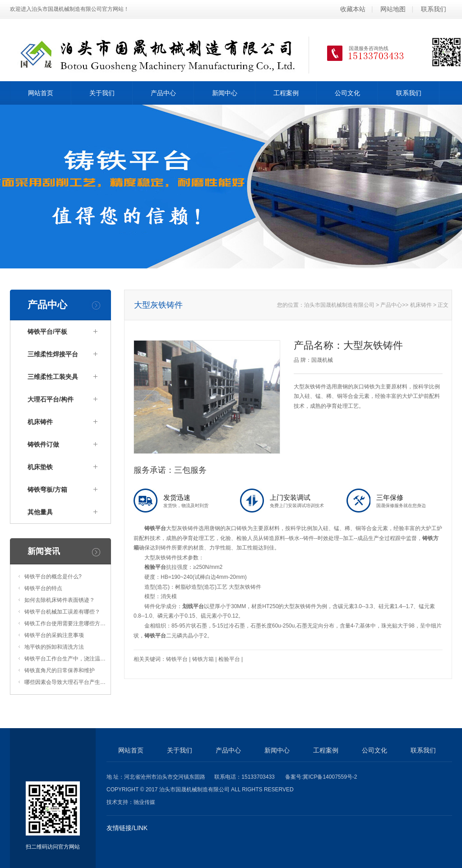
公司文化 (347, 93)
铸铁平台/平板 (47, 332)
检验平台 (155, 567)
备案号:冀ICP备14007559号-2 (321, 777)
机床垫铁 (40, 467)
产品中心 (163, 93)
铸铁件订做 (43, 444)
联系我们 (434, 9)
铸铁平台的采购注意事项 (54, 635)
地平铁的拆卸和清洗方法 (54, 647)
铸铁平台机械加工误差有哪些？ (62, 612)
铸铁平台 (155, 528)
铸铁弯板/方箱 (47, 489)
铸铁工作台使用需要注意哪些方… (65, 623)
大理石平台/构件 (51, 399)
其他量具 (40, 512)
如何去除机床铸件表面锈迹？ (60, 600)
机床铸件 (40, 422)
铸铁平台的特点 (43, 588)
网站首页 (41, 93)
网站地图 (393, 9)
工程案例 (286, 93)
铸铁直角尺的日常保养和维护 (60, 670)
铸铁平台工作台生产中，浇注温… (65, 659)
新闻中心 (225, 93)
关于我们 (102, 93)
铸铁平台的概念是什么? (53, 577)
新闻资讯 (44, 551)
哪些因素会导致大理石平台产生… (65, 682)
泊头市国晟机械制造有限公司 (339, 305)
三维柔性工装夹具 (53, 377)
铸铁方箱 (203, 659)
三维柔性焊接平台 (53, 354)
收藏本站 (353, 9)
